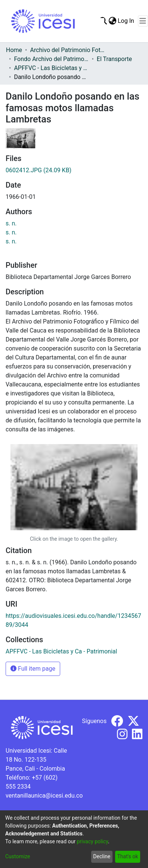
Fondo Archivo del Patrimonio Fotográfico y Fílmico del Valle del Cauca (51, 59)
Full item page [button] (33, 669)
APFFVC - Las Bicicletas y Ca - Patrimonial (51, 68)
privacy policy (92, 841)
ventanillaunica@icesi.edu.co (44, 796)
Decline (102, 856)
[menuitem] (112, 21)
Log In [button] (126, 21)
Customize (18, 856)
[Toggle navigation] (143, 21)
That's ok (127, 856)
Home (14, 50)
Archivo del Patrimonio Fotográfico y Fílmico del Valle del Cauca (67, 50)
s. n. (11, 223)
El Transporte (114, 59)
